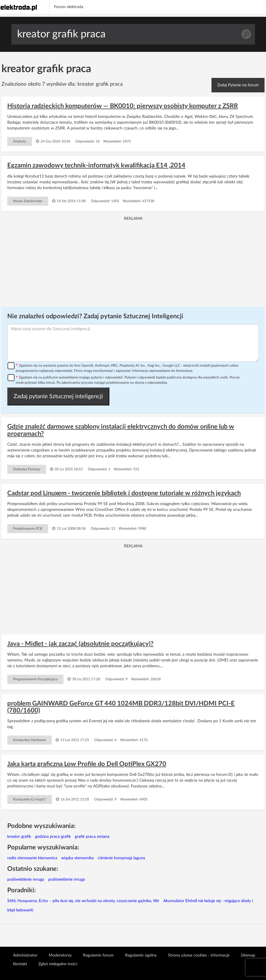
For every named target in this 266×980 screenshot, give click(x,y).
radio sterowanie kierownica (32, 858)
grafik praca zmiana (92, 837)
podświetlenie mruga (26, 880)
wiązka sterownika (77, 858)
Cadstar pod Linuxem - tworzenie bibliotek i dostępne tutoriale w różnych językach (124, 493)
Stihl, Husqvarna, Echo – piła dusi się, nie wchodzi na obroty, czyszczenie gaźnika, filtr (83, 901)
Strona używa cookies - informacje (199, 955)
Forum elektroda (69, 7)
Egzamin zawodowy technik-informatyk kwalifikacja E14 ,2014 (96, 165)
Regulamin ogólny (141, 955)
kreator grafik (19, 837)
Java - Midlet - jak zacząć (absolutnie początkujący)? (80, 644)
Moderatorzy (60, 955)
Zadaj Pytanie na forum (238, 85)
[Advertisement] (133, 262)
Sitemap (248, 955)
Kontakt (20, 964)
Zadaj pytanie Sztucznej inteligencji (58, 396)
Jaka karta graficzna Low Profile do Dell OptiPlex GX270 (87, 764)
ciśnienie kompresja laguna (121, 858)
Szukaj (246, 34)
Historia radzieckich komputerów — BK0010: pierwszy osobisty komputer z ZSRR (123, 106)
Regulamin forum (98, 955)
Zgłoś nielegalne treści (58, 964)
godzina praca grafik (53, 837)
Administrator (25, 955)
